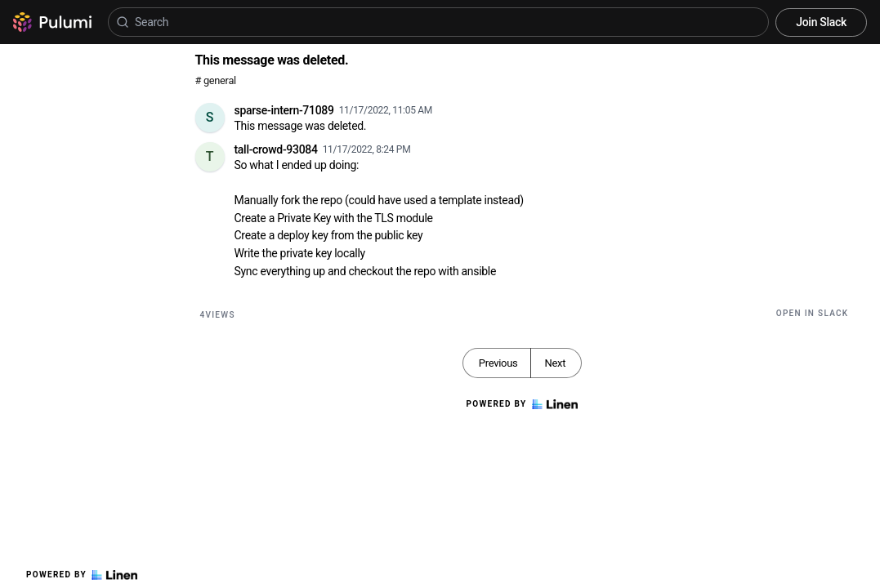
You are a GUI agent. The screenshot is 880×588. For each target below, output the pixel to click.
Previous (498, 363)
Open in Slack (813, 313)
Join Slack (821, 22)
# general (216, 80)
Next (555, 363)
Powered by (82, 575)
